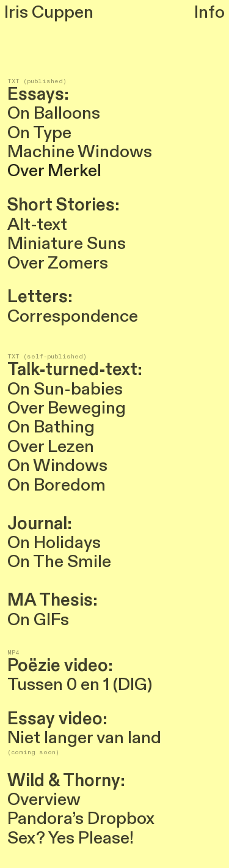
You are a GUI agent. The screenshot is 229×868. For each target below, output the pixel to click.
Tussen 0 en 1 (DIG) (80, 684)
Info (209, 12)
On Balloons (54, 113)
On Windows (57, 466)
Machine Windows (80, 152)
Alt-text (39, 224)
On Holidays (54, 543)
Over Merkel (56, 171)
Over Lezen (51, 447)
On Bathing (51, 427)
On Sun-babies (65, 389)
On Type (39, 133)
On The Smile (59, 562)
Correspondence (75, 316)
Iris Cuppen (49, 12)
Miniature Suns (68, 243)
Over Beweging (67, 408)
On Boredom (56, 485)
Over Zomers (60, 263)
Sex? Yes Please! (71, 838)
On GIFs (38, 620)
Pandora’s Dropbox (81, 818)
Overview (44, 799)
